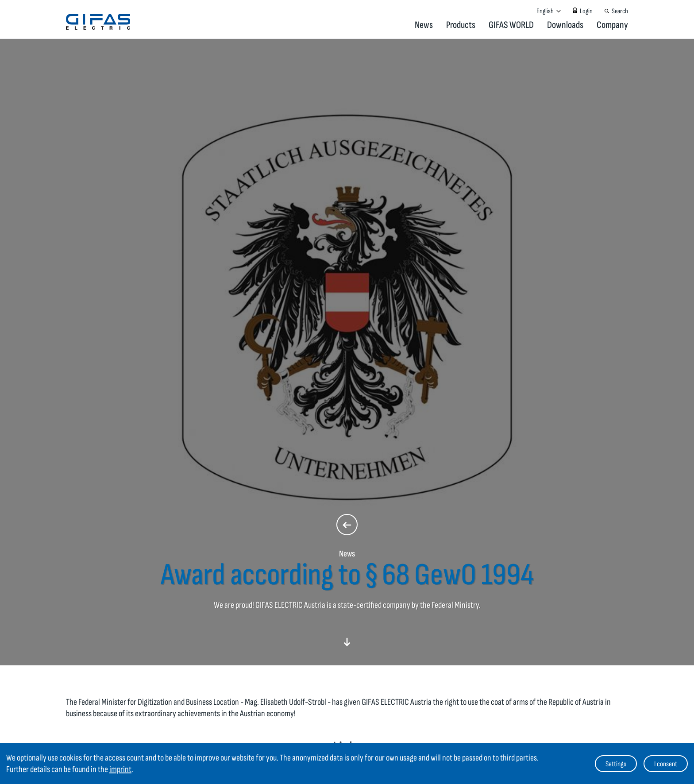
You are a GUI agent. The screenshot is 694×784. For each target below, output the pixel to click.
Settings (616, 764)
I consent (666, 764)
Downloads (565, 25)
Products (461, 25)
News (424, 25)
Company (612, 25)
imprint (120, 769)
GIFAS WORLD (511, 25)
